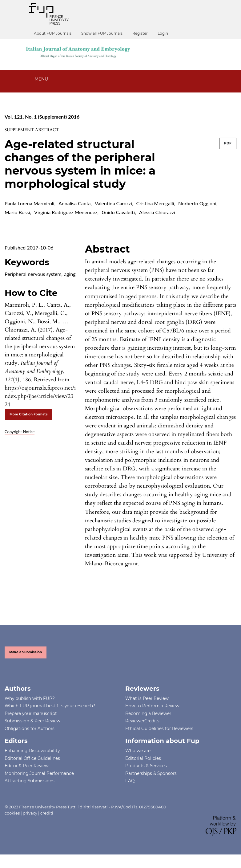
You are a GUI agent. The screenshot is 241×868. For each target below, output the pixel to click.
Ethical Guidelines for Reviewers (159, 729)
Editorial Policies (143, 758)
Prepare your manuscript (31, 713)
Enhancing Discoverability (32, 751)
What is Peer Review (147, 698)
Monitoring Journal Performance (39, 773)
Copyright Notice (20, 432)
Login (163, 33)
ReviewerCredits (142, 721)
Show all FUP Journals (102, 33)
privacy (30, 813)
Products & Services (146, 766)
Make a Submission (26, 652)
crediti (47, 813)
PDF (228, 143)
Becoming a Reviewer (148, 713)
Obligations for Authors (30, 729)
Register (140, 33)
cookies (12, 813)
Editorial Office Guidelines (32, 758)
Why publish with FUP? (30, 698)
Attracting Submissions (30, 781)
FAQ (130, 781)
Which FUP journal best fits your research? (50, 706)
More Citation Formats (29, 414)
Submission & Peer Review (32, 721)
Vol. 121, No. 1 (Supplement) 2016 (42, 117)
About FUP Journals (53, 33)
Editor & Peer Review (27, 766)
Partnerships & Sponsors (151, 773)
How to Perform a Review (152, 706)
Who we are (138, 751)
